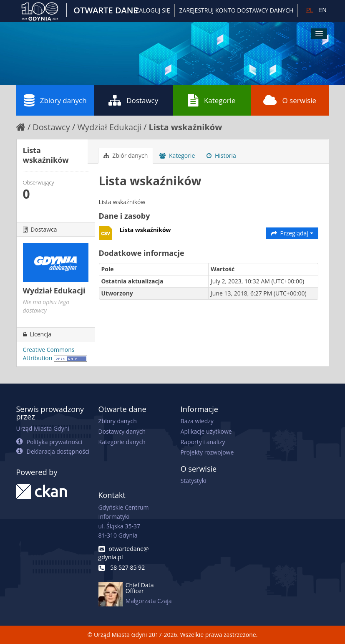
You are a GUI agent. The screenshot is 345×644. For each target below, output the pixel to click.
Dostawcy (133, 100)
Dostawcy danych (122, 431)
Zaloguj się (153, 10)
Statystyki (194, 481)
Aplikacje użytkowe (206, 431)
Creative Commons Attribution (49, 354)
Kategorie (212, 100)
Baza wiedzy (197, 421)
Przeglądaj (292, 233)
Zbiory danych (55, 100)
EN (322, 10)
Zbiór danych (126, 155)
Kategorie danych (122, 442)
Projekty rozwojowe (207, 452)
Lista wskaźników (186, 127)
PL (310, 10)
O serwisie (290, 100)
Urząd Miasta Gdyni (43, 428)
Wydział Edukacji (109, 127)
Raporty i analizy (203, 442)
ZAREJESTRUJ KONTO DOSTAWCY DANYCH (237, 10)
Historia (221, 155)
